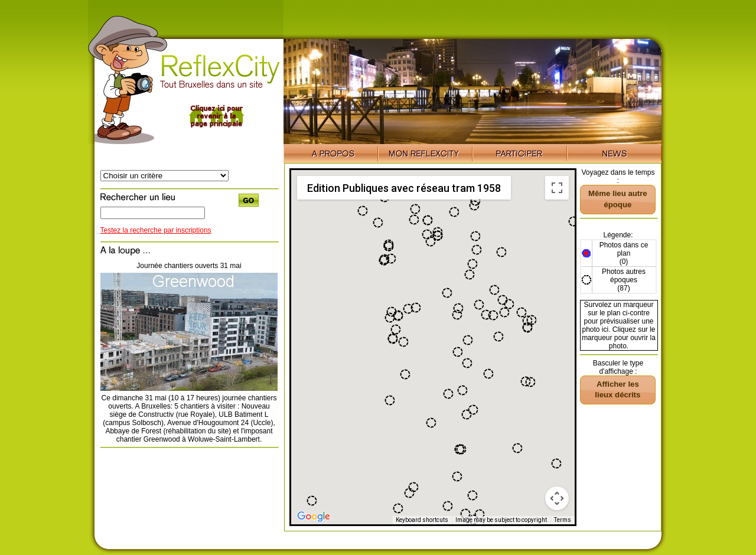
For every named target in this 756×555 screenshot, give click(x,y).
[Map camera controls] (557, 498)
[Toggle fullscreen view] (557, 188)
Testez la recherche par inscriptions (156, 230)
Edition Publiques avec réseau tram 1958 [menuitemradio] (404, 188)
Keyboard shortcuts (422, 520)
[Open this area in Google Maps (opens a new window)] (314, 517)
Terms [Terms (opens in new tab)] (563, 520)
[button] (556, 463)
